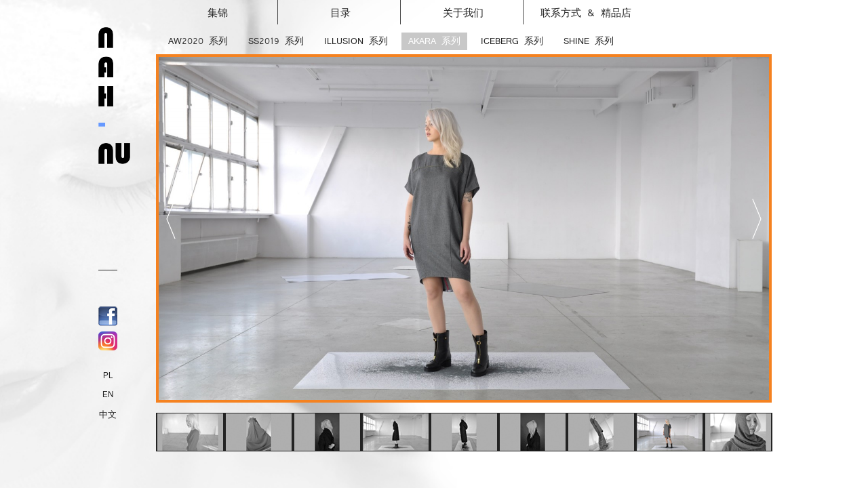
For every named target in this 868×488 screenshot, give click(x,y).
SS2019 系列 (276, 41)
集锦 (243, 10)
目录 (366, 10)
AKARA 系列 (434, 41)
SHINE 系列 (589, 41)
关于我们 (484, 10)
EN (108, 394)
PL (108, 375)
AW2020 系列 (198, 41)
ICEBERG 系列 (512, 41)
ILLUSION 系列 (356, 41)
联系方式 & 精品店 (586, 13)
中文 (108, 415)
